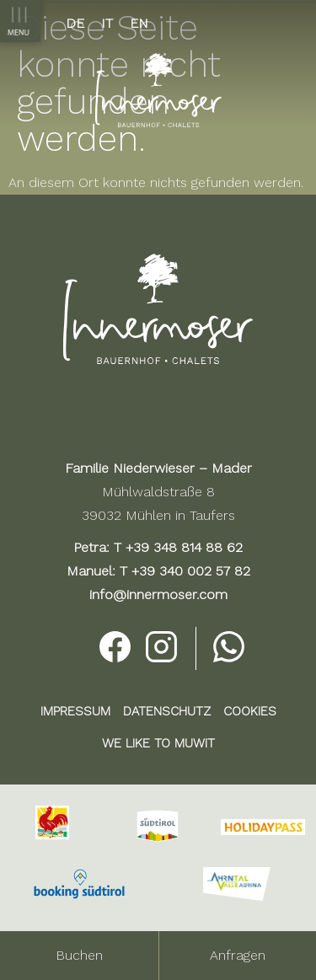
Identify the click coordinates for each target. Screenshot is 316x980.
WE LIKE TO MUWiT (158, 743)
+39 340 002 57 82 (191, 571)
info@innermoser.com (158, 594)
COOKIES (250, 711)
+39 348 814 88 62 (184, 547)
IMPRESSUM (75, 711)
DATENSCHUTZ (167, 711)
